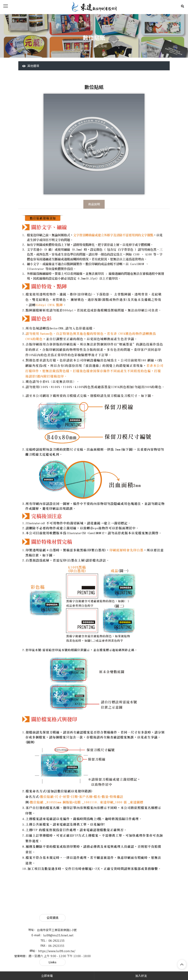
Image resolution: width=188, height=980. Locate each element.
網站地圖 (157, 936)
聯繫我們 (115, 936)
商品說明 (94, 205)
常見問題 (157, 931)
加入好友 (141, 976)
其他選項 (31, 66)
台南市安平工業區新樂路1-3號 (56, 927)
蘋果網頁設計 (117, 968)
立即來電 (47, 976)
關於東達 (115, 926)
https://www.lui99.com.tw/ (56, 948)
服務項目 (157, 926)
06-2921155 (55, 937)
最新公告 (115, 931)
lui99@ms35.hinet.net (57, 932)
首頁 (84, 47)
